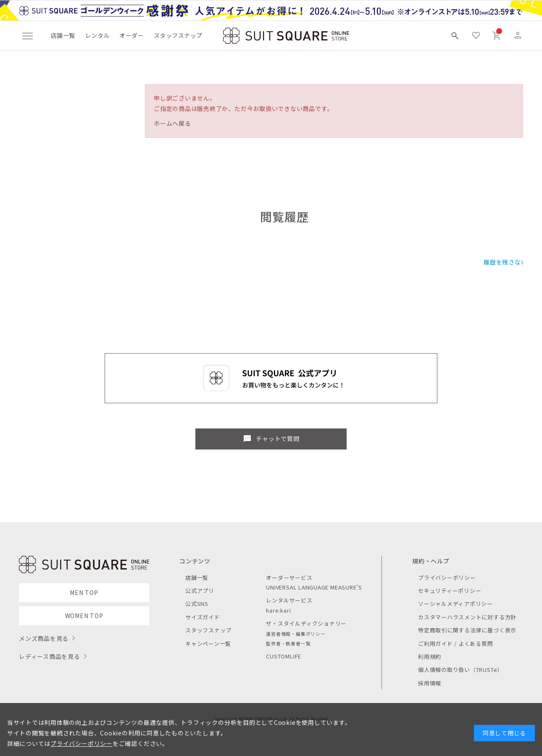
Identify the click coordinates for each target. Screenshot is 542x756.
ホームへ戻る (172, 123)
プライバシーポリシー (447, 578)
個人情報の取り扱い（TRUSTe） (460, 670)
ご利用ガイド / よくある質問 (456, 644)
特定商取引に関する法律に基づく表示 (467, 630)
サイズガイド (203, 617)
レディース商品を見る (50, 656)
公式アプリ (200, 591)
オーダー (132, 35)
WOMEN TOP (84, 616)
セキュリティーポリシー (450, 591)
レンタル (97, 35)
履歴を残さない (505, 262)
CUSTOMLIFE (284, 656)
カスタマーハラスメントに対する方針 (467, 617)
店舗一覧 (63, 35)
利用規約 (430, 657)
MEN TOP (84, 592)
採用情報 (430, 683)
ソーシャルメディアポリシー (455, 604)
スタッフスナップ (178, 35)
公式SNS (197, 604)
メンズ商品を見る (44, 638)
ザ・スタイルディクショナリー (306, 623)
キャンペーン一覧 (208, 644)
